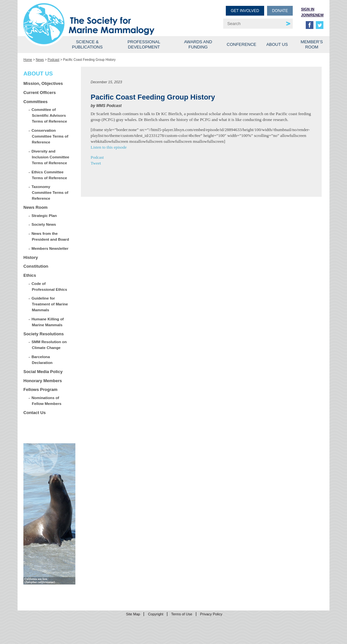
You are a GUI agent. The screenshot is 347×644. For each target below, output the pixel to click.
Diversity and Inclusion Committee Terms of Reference (51, 157)
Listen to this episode (109, 147)
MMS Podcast (109, 106)
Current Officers (40, 93)
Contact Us (35, 413)
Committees (35, 102)
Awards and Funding (198, 44)
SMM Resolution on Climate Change (49, 345)
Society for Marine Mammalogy (99, 15)
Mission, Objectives (43, 83)
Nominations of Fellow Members (47, 401)
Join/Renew (312, 15)
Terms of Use (182, 614)
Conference (242, 44)
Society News (44, 224)
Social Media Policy (43, 372)
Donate (280, 11)
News (40, 60)
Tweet (96, 163)
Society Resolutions (44, 334)
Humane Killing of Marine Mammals (48, 322)
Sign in (308, 9)
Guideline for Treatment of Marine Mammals (50, 304)
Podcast (54, 60)
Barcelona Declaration (42, 360)
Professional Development (144, 44)
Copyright (155, 614)
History (31, 257)
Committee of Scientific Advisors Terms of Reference (49, 115)
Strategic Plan (44, 215)
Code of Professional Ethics (49, 286)
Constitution (36, 266)
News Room (35, 207)
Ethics (30, 275)
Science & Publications (87, 44)
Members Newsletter (50, 248)
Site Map (133, 614)
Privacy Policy (211, 614)
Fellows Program (40, 389)
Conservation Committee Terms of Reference (50, 136)
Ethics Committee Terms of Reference (49, 175)
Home (28, 60)
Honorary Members (43, 381)
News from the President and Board (50, 236)
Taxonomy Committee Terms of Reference (50, 192)
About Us (277, 44)
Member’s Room (312, 44)
